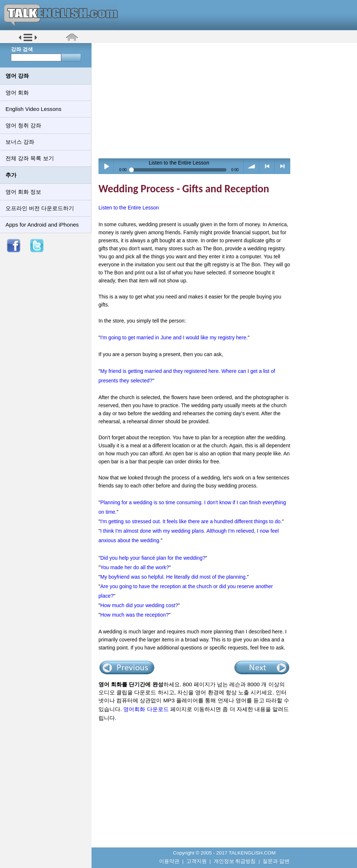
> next (282, 166)
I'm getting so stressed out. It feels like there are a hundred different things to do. (191, 521)
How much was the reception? (135, 615)
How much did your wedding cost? (139, 605)
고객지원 (197, 861)
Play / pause (106, 166)
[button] (28, 41)
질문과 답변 (276, 861)
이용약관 (169, 861)
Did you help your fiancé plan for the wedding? (153, 558)
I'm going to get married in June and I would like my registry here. (174, 337)
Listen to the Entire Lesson (129, 208)
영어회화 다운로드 (146, 709)
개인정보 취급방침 (235, 861)
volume (251, 166)
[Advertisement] (227, 100)
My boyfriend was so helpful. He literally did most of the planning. (174, 577)
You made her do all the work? (135, 567)
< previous (267, 166)
